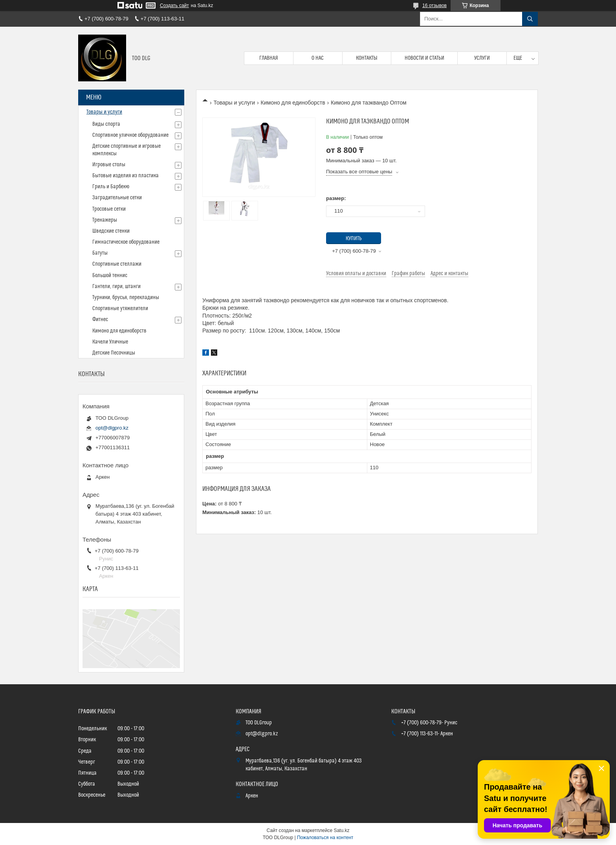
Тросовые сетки (109, 209)
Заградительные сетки (117, 198)
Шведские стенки (111, 231)
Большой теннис (110, 276)
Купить (354, 239)
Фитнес (100, 320)
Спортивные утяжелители (120, 309)
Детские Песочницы (114, 353)
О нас (318, 58)
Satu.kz (341, 830)
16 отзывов (434, 6)
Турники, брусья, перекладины (126, 298)
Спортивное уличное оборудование (130, 135)
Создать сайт (174, 6)
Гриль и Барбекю (111, 187)
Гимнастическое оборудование (126, 242)
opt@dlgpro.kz (112, 428)
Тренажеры (105, 220)
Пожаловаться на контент (325, 838)
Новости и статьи (424, 58)
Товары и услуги (234, 103)
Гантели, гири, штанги (116, 287)
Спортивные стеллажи (117, 264)
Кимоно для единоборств (293, 103)
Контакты (367, 58)
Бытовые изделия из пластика (126, 176)
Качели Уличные (110, 342)
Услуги (482, 58)
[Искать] (530, 19)
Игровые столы (109, 165)
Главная (269, 58)
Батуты (100, 253)
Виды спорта (106, 124)
